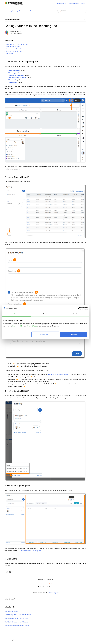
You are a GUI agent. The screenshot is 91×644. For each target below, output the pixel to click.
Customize (45, 334)
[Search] (72, 11)
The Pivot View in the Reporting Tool (29, 551)
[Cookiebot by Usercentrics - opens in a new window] (79, 308)
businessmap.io (62, 3)
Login (83, 3)
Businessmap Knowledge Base (13, 11)
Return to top (10, 599)
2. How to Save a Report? (13, 47)
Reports (32, 11)
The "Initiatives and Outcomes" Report (17, 626)
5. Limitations (9, 54)
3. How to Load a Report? (13, 49)
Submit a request (74, 3)
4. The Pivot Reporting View (13, 51)
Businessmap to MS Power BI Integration (18, 615)
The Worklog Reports (11, 611)
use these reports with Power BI (59, 375)
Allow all (74, 334)
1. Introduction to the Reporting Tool (16, 44)
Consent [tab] (16, 314)
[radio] (40, 583)
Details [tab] (46, 314)
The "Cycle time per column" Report (16, 622)
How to (26, 11)
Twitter (9, 572)
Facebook (6, 572)
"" (15, 71)
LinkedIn (11, 572)
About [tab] (75, 314)
